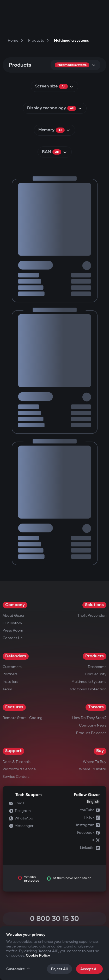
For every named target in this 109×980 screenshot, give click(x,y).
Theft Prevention (92, 616)
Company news (93, 725)
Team (7, 689)
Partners (10, 674)
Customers (12, 667)
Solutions (94, 605)
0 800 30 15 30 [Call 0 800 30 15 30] (54, 919)
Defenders (16, 656)
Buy (100, 751)
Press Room (13, 630)
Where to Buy (95, 762)
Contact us (13, 638)
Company (15, 605)
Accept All (89, 969)
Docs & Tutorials (17, 762)
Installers (10, 682)
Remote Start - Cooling (23, 718)
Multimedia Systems (89, 682)
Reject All (59, 969)
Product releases (91, 733)
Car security (96, 674)
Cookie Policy (38, 955)
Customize (19, 969)
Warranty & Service (19, 769)
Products (95, 656)
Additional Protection (88, 689)
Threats (96, 707)
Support (13, 751)
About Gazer (14, 616)
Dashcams (97, 667)
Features (14, 707)
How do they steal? (89, 718)
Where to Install (93, 769)
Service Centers (16, 777)
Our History (12, 623)
